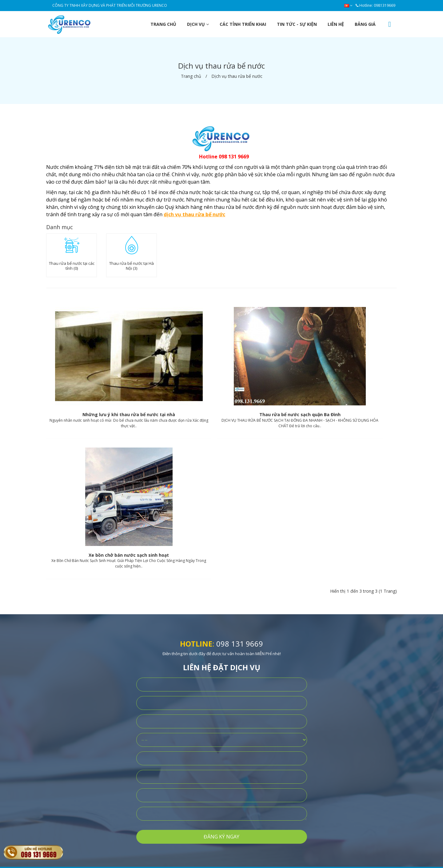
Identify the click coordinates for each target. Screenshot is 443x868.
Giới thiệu (145, 738)
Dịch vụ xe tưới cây (226, 777)
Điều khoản (147, 767)
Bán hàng (145, 748)
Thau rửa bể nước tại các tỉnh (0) (72, 266)
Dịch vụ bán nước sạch (229, 738)
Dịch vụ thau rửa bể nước (232, 767)
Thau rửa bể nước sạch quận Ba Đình (221, 387)
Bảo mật (144, 758)
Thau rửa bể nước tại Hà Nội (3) (132, 266)
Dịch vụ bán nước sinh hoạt (233, 748)
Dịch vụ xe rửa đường (228, 758)
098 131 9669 (240, 476)
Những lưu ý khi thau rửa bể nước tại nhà (103, 387)
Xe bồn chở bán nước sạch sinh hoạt (340, 387)
